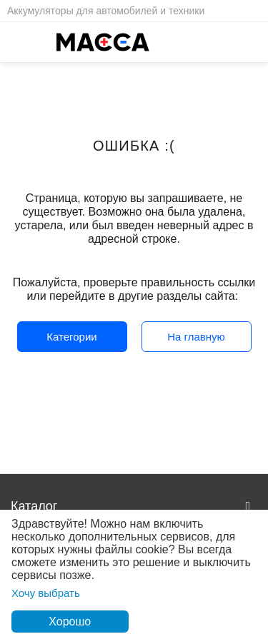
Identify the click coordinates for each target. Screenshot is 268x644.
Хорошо (70, 622)
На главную (196, 337)
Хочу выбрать (46, 593)
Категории (71, 337)
